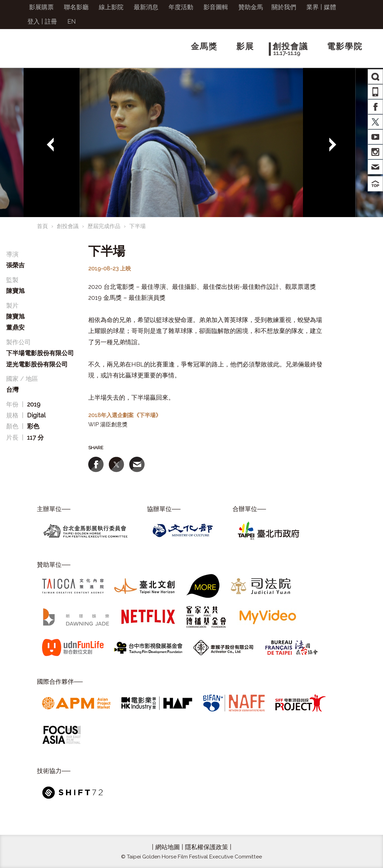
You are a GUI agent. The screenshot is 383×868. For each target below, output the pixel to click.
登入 (34, 21)
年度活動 (181, 7)
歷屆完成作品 (104, 226)
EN (72, 21)
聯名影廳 (76, 7)
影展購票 (41, 7)
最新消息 (146, 7)
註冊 (51, 21)
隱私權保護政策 (207, 847)
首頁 (42, 226)
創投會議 (68, 226)
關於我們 (284, 7)
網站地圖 (168, 847)
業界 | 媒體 (321, 7)
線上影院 (111, 7)
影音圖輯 (216, 7)
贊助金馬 (251, 7)
